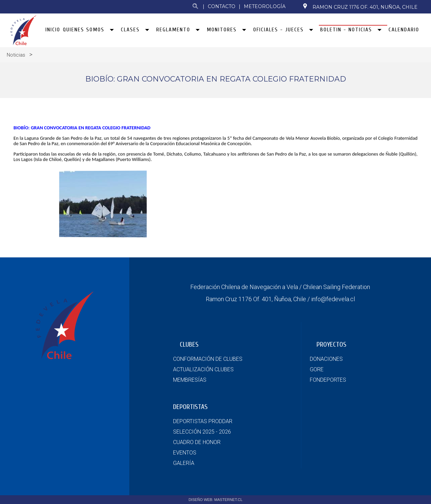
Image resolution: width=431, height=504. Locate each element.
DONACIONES (326, 359)
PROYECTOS (331, 344)
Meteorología (265, 6)
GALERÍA (184, 463)
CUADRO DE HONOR (197, 442)
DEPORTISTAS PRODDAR (203, 421)
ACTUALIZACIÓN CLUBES (203, 369)
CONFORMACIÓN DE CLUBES (208, 359)
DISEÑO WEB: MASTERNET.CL (215, 500)
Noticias (16, 55)
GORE (317, 369)
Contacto (222, 6)
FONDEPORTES (328, 380)
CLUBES (189, 344)
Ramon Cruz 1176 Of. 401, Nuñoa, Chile (360, 7)
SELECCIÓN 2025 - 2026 (202, 432)
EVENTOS (185, 453)
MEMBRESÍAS (190, 380)
